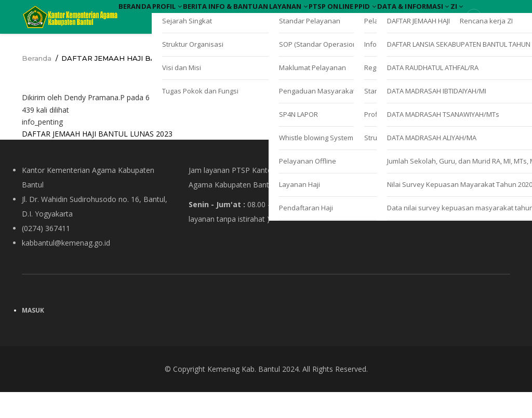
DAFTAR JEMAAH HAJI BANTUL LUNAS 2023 (97, 160)
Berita (235, 15)
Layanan (362, 15)
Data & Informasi (164, 44)
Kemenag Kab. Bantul (244, 395)
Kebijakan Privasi (384, 230)
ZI (224, 44)
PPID (472, 15)
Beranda (143, 15)
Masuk (33, 336)
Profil (191, 15)
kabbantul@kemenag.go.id (66, 269)
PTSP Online (421, 15)
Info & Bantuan (295, 15)
